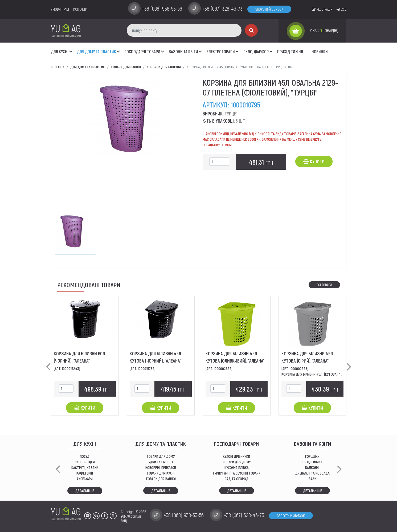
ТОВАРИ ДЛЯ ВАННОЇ (161, 479)
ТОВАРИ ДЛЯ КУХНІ (161, 473)
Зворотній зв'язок (269, 9)
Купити (314, 161)
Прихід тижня (290, 51)
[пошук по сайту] (184, 30)
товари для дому (236, 462)
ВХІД (124, 521)
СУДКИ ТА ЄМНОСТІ (161, 462)
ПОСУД (85, 456)
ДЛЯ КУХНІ (60, 51)
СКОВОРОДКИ (85, 462)
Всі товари (324, 285)
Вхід (341, 9)
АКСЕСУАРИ (85, 479)
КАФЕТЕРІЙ (85, 473)
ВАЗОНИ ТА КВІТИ (183, 51)
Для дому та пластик (97, 51)
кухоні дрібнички (236, 456)
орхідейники (312, 462)
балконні (312, 467)
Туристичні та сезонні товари (236, 473)
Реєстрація (322, 9)
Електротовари (221, 51)
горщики (312, 456)
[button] (71, 49)
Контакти (80, 9)
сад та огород (237, 479)
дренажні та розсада (312, 473)
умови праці (60, 9)
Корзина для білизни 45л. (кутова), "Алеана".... (318, 374)
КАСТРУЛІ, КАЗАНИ (85, 467)
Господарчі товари (142, 51)
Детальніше (85, 491)
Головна (58, 67)
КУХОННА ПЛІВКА (237, 467)
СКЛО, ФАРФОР (256, 51)
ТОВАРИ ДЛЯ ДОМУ (161, 456)
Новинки (320, 51)
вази (312, 479)
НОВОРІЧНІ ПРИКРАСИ (161, 467)
